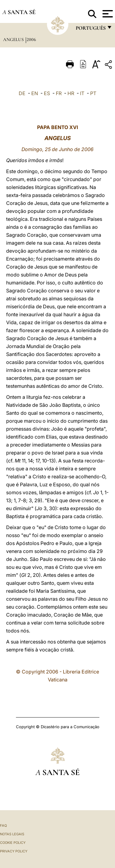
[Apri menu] (107, 14)
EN (35, 93)
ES (47, 93)
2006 (31, 39)
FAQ (3, 825)
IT (82, 93)
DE (22, 93)
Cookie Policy (13, 843)
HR (71, 93)
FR (59, 93)
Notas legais (12, 834)
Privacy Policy (14, 851)
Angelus (14, 39)
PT (93, 93)
